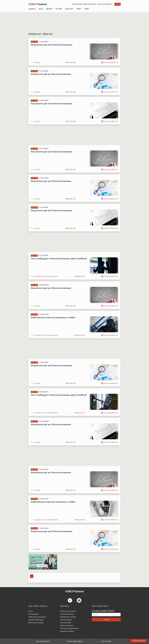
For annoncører (34, 614)
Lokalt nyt (69, 9)
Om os (31, 611)
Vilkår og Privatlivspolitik (37, 617)
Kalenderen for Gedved (68, 617)
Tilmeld (117, 4)
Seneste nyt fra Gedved (68, 611)
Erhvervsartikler (66, 623)
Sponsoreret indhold (67, 631)
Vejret (87, 9)
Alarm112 (32, 9)
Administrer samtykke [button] (36, 623)
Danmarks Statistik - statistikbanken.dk (46, 276)
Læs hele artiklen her (111, 62)
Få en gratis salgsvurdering (69, 628)
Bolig (41, 9)
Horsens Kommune (67, 625)
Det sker (59, 9)
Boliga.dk (37, 63)
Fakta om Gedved (66, 620)
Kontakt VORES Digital (36, 620)
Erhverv (49, 9)
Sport (79, 9)
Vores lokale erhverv (67, 614)
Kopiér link (72, 62)
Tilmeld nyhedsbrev (139, 641)
